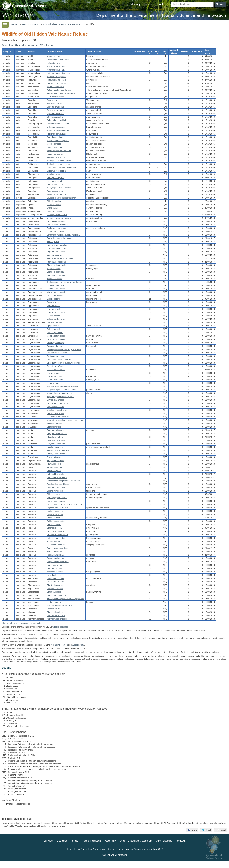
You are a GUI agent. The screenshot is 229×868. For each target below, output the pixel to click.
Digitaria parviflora (55, 515)
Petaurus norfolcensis (57, 81)
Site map (135, 5)
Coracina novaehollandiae (58, 125)
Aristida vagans (54, 472)
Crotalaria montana (55, 357)
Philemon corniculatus (57, 135)
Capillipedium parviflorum (58, 485)
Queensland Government (114, 862)
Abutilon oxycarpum (56, 414)
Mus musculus (53, 57)
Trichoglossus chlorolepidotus (60, 162)
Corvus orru (52, 101)
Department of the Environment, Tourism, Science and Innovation (161, 15)
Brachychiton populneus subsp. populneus (66, 600)
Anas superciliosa (55, 192)
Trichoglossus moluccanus (59, 165)
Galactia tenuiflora (55, 367)
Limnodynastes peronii (57, 216)
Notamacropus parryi (56, 71)
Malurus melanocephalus (58, 141)
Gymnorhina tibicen (56, 115)
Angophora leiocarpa (56, 431)
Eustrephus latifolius (56, 340)
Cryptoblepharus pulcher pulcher (61, 199)
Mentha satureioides (56, 337)
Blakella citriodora (55, 438)
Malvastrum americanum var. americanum (65, 421)
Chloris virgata (53, 495)
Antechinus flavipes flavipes (59, 91)
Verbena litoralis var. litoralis (59, 606)
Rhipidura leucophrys (56, 104)
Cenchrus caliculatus (56, 488)
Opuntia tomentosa (55, 286)
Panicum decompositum (58, 549)
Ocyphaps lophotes (55, 182)
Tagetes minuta (54, 269)
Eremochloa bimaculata (57, 536)
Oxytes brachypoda (56, 401)
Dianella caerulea (55, 323)
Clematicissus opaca (56, 617)
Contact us (150, 5)
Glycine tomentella (55, 381)
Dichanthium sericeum (57, 502)
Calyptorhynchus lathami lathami (61, 168)
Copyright (48, 848)
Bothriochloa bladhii (56, 475)
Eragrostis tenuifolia (56, 532)
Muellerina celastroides (57, 411)
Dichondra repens (55, 296)
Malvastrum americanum (58, 418)
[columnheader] (8, 53)
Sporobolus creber (55, 569)
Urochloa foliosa (54, 576)
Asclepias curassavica (57, 229)
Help (162, 5)
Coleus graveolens (55, 333)
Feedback (181, 848)
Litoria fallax (52, 209)
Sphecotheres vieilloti (56, 121)
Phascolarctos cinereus (57, 84)
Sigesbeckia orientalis (57, 266)
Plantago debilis (54, 465)
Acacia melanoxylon (56, 347)
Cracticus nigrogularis (57, 111)
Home (14, 24)
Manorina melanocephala (58, 131)
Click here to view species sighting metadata (21, 626)
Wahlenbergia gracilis (56, 293)
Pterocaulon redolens (56, 263)
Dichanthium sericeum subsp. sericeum (64, 505)
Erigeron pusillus (54, 256)
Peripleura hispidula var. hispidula (62, 259)
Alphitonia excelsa (55, 586)
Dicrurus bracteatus (56, 108)
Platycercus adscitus (56, 158)
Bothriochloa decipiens (57, 478)
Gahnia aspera (53, 317)
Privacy (74, 848)
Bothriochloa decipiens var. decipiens (63, 482)
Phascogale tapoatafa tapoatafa (61, 94)
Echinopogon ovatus (56, 522)
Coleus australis (54, 330)
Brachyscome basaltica (57, 246)
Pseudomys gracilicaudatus (59, 61)
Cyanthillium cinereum (57, 249)
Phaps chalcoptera (55, 185)
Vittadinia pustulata (55, 273)
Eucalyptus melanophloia (58, 451)
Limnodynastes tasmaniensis (60, 219)
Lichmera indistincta (56, 128)
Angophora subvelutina (57, 434)
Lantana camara (54, 603)
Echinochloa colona (56, 519)
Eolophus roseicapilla (56, 172)
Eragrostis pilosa (54, 529)
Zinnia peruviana (54, 280)
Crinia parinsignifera (56, 212)
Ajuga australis (53, 327)
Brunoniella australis (56, 222)
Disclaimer (62, 848)
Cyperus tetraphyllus (56, 313)
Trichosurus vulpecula (57, 77)
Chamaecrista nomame (57, 354)
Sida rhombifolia (54, 428)
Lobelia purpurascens (56, 290)
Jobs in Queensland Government (136, 848)
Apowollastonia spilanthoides (60, 239)
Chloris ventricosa (55, 492)
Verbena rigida (53, 610)
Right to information (91, 848)
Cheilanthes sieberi (55, 583)
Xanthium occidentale (56, 276)
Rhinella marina (54, 202)
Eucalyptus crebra (55, 448)
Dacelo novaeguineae (57, 148)
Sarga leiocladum (55, 566)
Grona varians (53, 384)
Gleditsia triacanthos (56, 371)
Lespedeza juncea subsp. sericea (62, 391)
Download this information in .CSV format (28, 45)
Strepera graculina (55, 118)
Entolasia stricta (54, 525)
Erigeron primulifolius (56, 253)
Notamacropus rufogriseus (59, 74)
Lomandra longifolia (56, 232)
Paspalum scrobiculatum (58, 562)
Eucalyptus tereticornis (57, 455)
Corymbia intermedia (56, 445)
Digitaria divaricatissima (57, 509)
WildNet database (60, 630)
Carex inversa (53, 303)
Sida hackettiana (54, 424)
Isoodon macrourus (55, 88)
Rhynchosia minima (56, 408)
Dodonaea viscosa (55, 589)
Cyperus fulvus (54, 307)
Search (221, 4)
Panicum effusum (55, 552)
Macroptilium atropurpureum (59, 394)
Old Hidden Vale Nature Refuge (62, 24)
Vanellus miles (53, 175)
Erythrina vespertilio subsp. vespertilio (64, 364)
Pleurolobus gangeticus (57, 404)
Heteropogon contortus (57, 539)
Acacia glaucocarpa (56, 344)
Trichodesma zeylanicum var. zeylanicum (65, 283)
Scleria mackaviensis (56, 320)
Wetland (78, 648)
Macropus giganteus (56, 67)
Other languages (164, 848)
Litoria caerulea (54, 205)
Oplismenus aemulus (56, 546)
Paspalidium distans (56, 556)
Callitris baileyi (53, 300)
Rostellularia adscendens (58, 226)
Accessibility (110, 848)
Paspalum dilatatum (56, 559)
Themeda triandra (55, 573)
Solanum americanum (57, 596)
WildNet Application (59, 648)
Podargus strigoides (56, 179)
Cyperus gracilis (54, 310)
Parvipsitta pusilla (55, 155)
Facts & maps (30, 24)
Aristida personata (55, 468)
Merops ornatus (54, 145)
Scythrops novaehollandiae (59, 152)
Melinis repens (53, 542)
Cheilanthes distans (56, 579)
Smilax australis (54, 593)
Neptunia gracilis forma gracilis (61, 397)
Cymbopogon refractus (57, 498)
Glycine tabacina (54, 377)
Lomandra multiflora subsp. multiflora (63, 236)
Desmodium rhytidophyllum (59, 360)
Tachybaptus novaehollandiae (60, 189)
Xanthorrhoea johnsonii (57, 620)
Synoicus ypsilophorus (57, 195)
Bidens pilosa (53, 243)
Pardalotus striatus (55, 138)
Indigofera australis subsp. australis (63, 387)
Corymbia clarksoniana (57, 441)
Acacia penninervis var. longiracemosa (64, 350)
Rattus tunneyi (53, 64)
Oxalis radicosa (54, 458)
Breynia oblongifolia (56, 461)
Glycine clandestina (56, 374)
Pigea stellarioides (55, 613)
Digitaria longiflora (55, 512)
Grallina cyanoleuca (56, 98)
